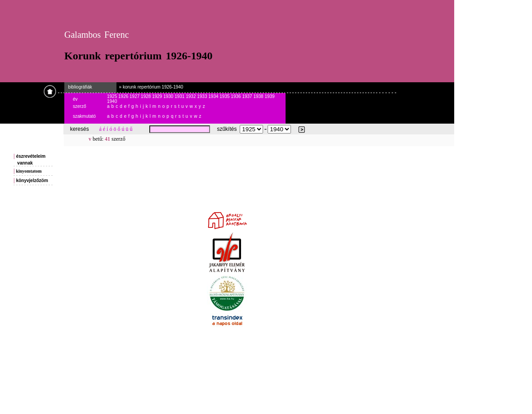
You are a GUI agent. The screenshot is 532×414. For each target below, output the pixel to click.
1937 (248, 96)
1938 (259, 96)
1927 (135, 96)
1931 (180, 96)
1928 (146, 96)
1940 (112, 101)
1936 (236, 96)
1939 (269, 96)
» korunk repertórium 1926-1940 (150, 87)
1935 (225, 96)
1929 (158, 96)
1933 (203, 96)
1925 (113, 96)
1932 (191, 96)
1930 (169, 96)
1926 (124, 96)
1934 (214, 96)
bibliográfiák (78, 87)
